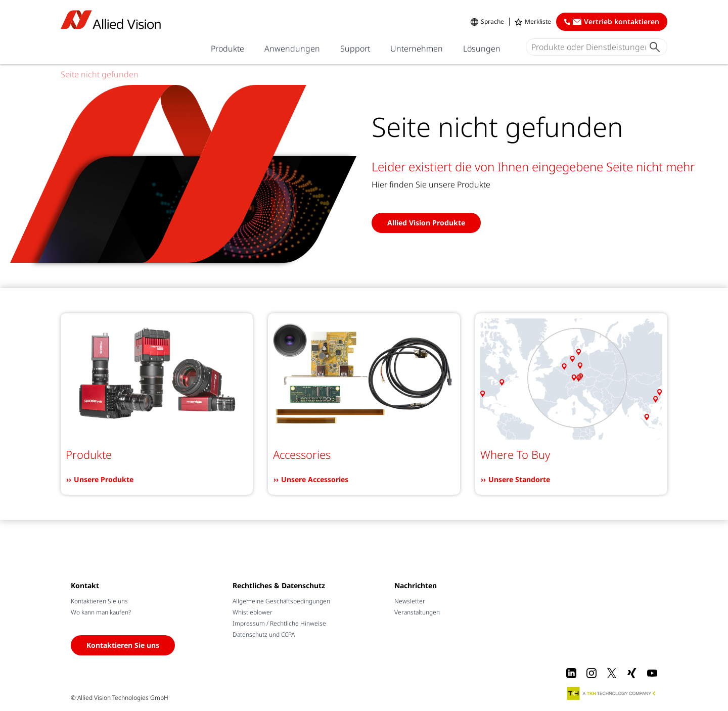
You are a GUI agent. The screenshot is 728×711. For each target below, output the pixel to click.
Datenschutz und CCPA (264, 634)
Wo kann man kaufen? (101, 612)
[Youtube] (652, 673)
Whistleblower (253, 612)
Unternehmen (417, 49)
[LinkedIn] (571, 673)
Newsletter (410, 601)
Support (355, 49)
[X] (612, 673)
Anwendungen (292, 49)
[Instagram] (591, 673)
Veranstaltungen (417, 612)
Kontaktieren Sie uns (99, 601)
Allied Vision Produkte (426, 223)
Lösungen (482, 49)
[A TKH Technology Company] (612, 693)
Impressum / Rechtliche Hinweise (279, 623)
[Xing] (632, 673)
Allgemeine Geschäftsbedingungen (281, 601)
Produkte (227, 49)
